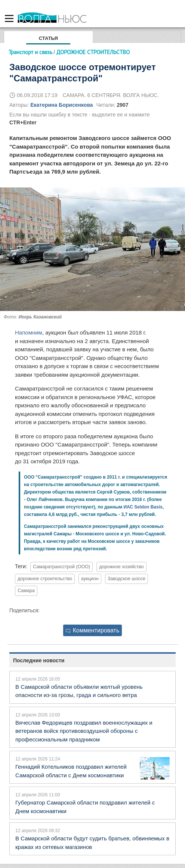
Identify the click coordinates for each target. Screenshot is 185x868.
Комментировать (93, 630)
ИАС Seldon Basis (143, 507)
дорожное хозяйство (121, 567)
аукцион (90, 579)
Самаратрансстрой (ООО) (61, 567)
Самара (26, 591)
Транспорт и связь (30, 52)
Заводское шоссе (127, 579)
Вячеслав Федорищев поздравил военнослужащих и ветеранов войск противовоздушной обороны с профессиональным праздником (84, 731)
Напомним (29, 332)
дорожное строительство (45, 579)
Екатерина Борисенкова (61, 105)
